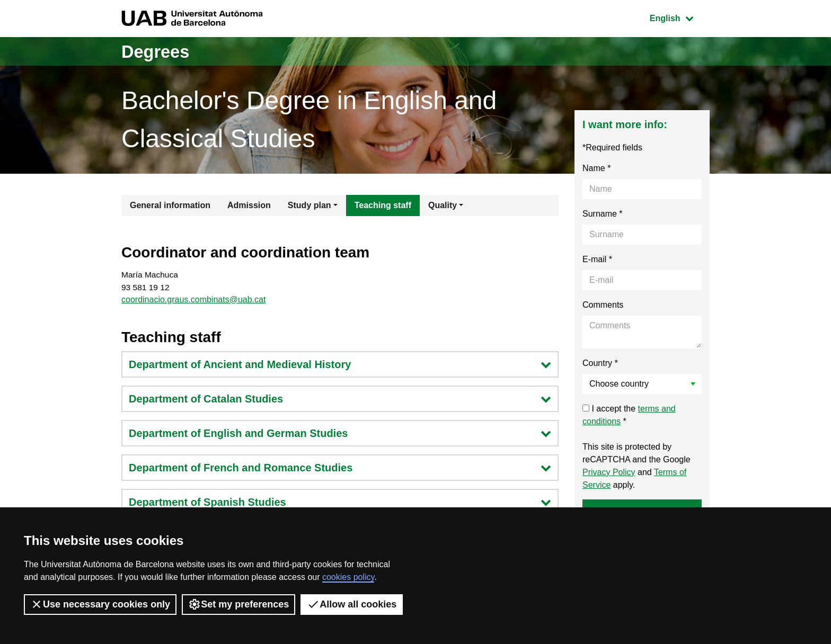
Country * (600, 363)
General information (170, 205)
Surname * (603, 214)
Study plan (310, 205)
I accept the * (629, 415)
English (679, 17)
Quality (443, 205)
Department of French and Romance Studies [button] (340, 469)
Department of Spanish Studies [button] (340, 504)
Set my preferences (238, 604)
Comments (603, 305)
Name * (596, 168)
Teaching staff (383, 205)
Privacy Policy (609, 472)
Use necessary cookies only (100, 604)
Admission (249, 205)
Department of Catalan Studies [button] (340, 400)
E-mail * (597, 259)
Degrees (159, 51)
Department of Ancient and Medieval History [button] (340, 366)
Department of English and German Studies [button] (340, 435)
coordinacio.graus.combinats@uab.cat (193, 301)
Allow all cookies (352, 604)
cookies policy (348, 577)
